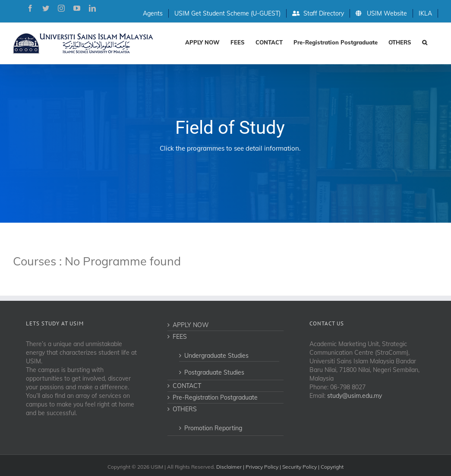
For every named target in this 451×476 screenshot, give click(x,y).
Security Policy (300, 467)
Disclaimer (229, 467)
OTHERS (185, 409)
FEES (180, 337)
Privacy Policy (262, 467)
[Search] (425, 42)
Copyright (332, 467)
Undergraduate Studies (216, 356)
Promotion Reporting (213, 428)
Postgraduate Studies (214, 372)
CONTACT (187, 386)
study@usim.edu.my (355, 396)
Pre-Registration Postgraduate (215, 397)
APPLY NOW (191, 325)
